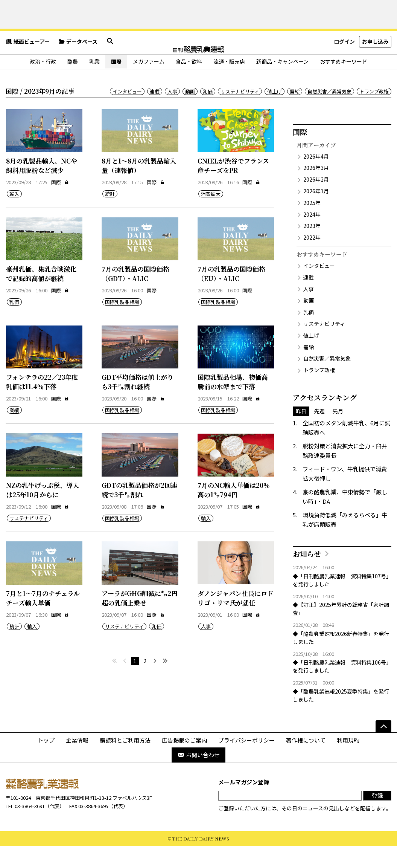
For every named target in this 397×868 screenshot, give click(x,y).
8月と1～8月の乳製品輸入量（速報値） (139, 187)
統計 (110, 216)
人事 (172, 113)
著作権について (306, 762)
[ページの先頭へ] (383, 748)
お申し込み (375, 66)
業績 (14, 432)
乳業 (94, 83)
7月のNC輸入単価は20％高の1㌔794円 (234, 512)
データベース (78, 66)
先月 (338, 433)
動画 (190, 113)
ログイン (344, 66)
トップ (46, 762)
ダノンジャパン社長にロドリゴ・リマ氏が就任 (236, 620)
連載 (155, 113)
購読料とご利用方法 (125, 762)
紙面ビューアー (28, 66)
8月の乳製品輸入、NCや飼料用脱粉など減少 (42, 187)
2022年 (312, 259)
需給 (295, 113)
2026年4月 (316, 178)
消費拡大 (211, 216)
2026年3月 (316, 190)
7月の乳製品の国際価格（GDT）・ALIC (135, 296)
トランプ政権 (374, 113)
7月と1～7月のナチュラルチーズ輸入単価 (43, 620)
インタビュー (127, 113)
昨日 (301, 433)
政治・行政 (43, 83)
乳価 (208, 113)
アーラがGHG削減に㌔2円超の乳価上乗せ (140, 620)
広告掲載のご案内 (184, 762)
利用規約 (348, 762)
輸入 (14, 216)
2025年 (312, 225)
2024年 (312, 236)
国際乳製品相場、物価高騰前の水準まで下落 (233, 404)
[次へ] (155, 683)
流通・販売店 (229, 83)
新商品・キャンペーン (282, 83)
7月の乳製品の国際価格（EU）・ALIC (231, 296)
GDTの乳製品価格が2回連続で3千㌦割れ (139, 512)
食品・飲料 (189, 83)
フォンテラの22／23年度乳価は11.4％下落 (42, 404)
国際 (116, 83)
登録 (377, 817)
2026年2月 (316, 201)
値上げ (275, 113)
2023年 (312, 248)
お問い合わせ (198, 777)
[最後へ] (165, 683)
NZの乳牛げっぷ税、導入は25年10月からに (43, 512)
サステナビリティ (240, 113)
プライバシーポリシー (246, 762)
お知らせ (307, 575)
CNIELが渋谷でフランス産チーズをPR (233, 187)
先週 (319, 433)
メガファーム (149, 83)
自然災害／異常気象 (329, 113)
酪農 (73, 83)
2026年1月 (316, 213)
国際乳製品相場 (122, 324)
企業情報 (77, 762)
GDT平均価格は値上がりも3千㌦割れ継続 (138, 404)
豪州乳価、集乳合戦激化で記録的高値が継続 (41, 296)
